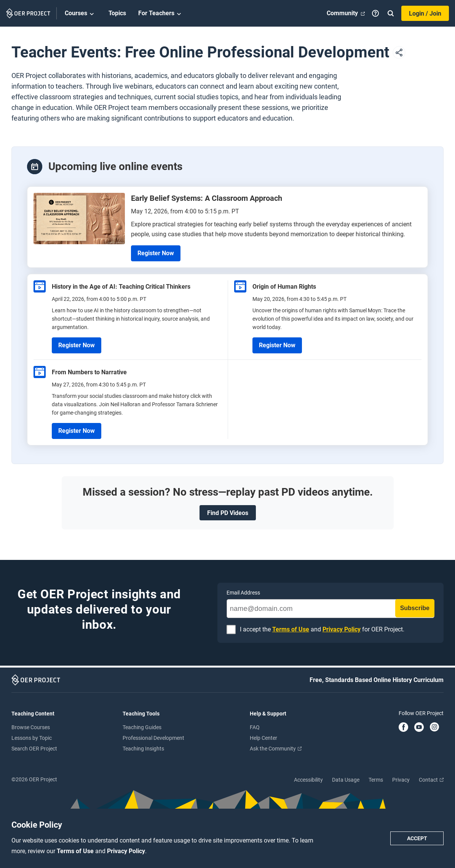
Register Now (156, 253)
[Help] (375, 13)
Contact (431, 780)
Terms (376, 780)
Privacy (401, 780)
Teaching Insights (143, 749)
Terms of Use (76, 851)
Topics (117, 13)
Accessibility (308, 780)
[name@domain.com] (330, 609)
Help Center (263, 738)
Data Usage (346, 780)
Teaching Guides (142, 727)
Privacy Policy (126, 851)
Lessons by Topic (32, 738)
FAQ (255, 727)
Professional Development (153, 738)
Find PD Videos (228, 513)
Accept (417, 838)
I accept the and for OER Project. (322, 630)
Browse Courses (31, 727)
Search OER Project (34, 749)
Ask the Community (276, 749)
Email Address (243, 593)
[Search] (391, 13)
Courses (81, 14)
